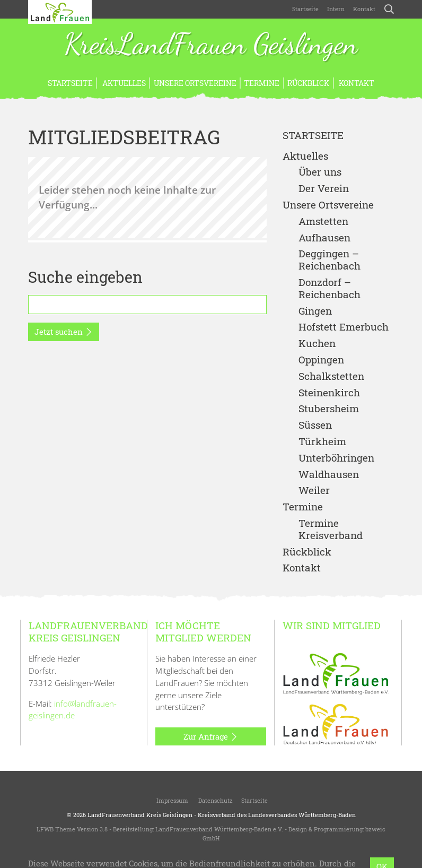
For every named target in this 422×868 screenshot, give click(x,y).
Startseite (305, 9)
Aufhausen (324, 238)
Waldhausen (329, 475)
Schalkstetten (331, 376)
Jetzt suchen (64, 332)
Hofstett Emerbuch (344, 327)
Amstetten (323, 222)
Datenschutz (215, 800)
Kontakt (364, 9)
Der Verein (324, 189)
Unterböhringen (336, 458)
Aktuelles (123, 83)
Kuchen (317, 344)
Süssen (315, 425)
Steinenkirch (329, 393)
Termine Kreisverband (331, 530)
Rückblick (308, 83)
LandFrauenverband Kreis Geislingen (140, 815)
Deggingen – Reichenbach (329, 260)
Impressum (172, 800)
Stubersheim (329, 409)
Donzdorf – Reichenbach (329, 289)
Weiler (314, 491)
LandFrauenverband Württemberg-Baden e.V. (219, 829)
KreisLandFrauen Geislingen (211, 45)
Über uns (320, 172)
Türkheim (322, 442)
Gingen (315, 311)
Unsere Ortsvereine (195, 83)
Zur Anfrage (211, 737)
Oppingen (321, 360)
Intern (336, 9)
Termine (262, 83)
